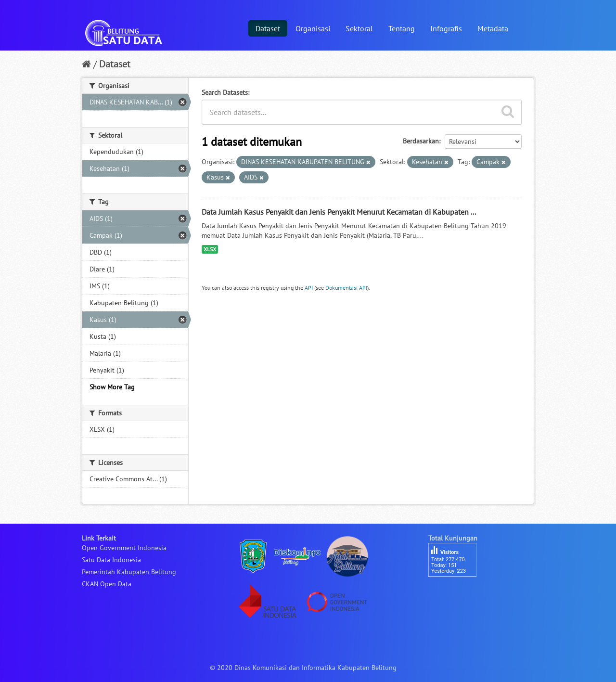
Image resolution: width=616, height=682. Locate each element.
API (309, 288)
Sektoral (359, 28)
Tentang (402, 28)
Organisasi (313, 28)
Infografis (446, 28)
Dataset (268, 28)
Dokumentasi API (346, 288)
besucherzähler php (457, 593)
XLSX (210, 249)
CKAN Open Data (107, 584)
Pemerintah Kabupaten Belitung (129, 572)
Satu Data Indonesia (111, 560)
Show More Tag (112, 387)
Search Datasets (225, 92)
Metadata (493, 28)
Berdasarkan (421, 141)
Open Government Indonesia (124, 548)
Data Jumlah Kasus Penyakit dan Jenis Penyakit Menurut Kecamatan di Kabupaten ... (339, 212)
